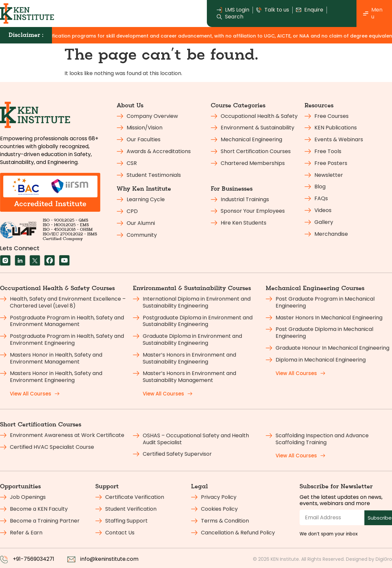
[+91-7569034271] (4, 559)
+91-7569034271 (34, 559)
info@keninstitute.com (109, 559)
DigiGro (384, 559)
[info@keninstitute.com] (71, 559)
